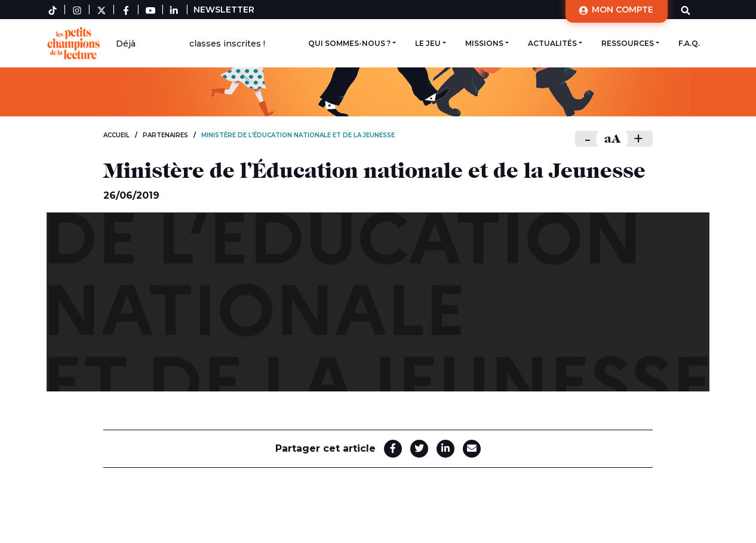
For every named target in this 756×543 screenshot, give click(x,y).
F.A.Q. (689, 43)
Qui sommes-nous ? (349, 43)
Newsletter (224, 10)
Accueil (116, 135)
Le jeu (428, 43)
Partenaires (165, 135)
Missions (484, 43)
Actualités (552, 43)
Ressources (628, 43)
